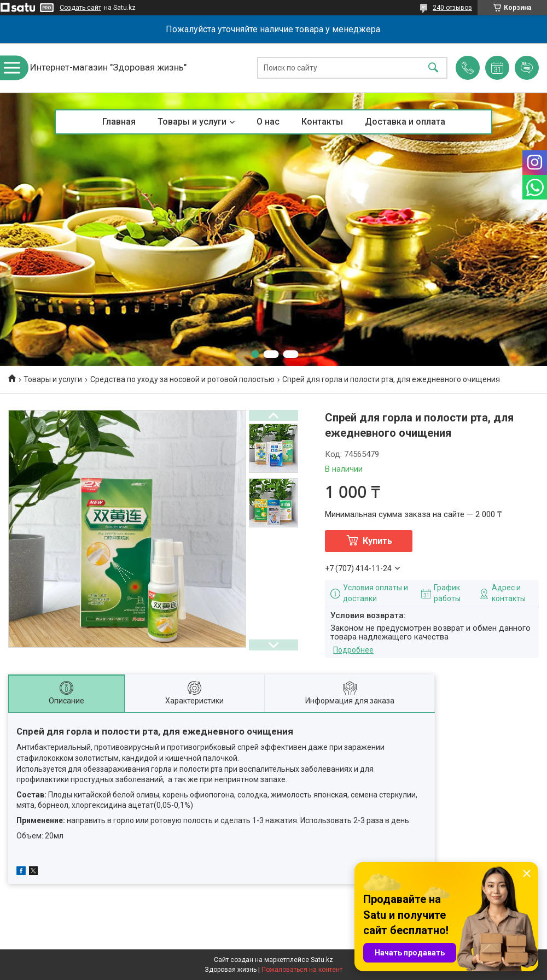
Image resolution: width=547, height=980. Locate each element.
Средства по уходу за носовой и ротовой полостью (182, 379)
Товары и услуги (192, 122)
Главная (119, 122)
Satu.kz (322, 960)
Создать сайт (80, 8)
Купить (377, 541)
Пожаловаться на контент (302, 970)
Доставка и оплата (405, 122)
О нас (268, 122)
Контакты (322, 122)
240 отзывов (452, 8)
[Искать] (433, 68)
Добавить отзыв (527, 68)
